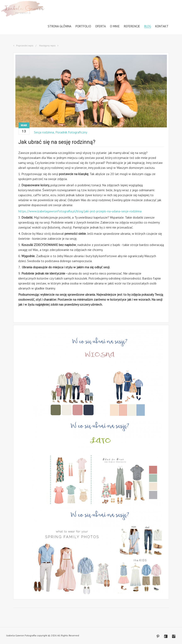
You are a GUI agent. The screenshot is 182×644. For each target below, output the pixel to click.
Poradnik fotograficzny (72, 132)
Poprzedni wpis (24, 45)
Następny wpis (48, 45)
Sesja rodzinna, (45, 132)
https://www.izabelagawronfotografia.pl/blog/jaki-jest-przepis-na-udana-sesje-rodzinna (80, 211)
